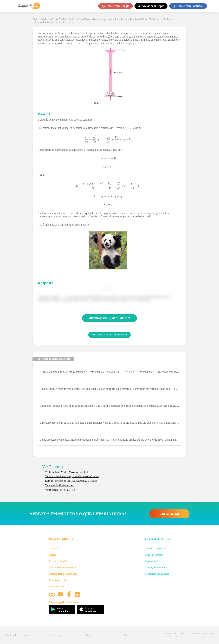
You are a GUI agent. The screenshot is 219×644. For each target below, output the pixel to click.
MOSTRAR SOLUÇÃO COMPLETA (109, 318)
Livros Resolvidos (59, 561)
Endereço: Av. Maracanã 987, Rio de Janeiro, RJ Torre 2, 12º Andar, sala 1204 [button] (188, 635)
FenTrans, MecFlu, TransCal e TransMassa (69, 19)
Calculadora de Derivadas (63, 574)
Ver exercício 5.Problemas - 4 (59, 485)
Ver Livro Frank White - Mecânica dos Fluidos (68, 472)
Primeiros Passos (154, 555)
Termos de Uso (53, 635)
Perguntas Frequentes (157, 574)
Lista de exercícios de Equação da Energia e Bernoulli (71, 481)
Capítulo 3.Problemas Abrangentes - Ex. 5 (53, 22)
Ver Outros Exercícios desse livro (109, 335)
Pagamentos (151, 561)
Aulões (53, 555)
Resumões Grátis (58, 580)
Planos (88, 635)
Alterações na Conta (156, 567)
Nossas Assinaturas (155, 548)
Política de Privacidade (18, 635)
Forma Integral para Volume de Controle (112, 19)
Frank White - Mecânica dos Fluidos (153, 19)
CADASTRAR (169, 514)
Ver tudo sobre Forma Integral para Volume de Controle (72, 476)
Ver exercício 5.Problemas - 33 (60, 490)
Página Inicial (39, 19)
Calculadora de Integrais (63, 567)
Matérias (54, 548)
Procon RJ (129, 635)
